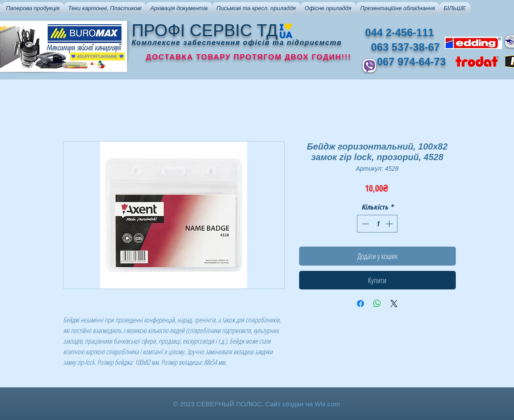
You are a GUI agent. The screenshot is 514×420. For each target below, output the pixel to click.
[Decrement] (364, 224)
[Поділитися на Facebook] (360, 304)
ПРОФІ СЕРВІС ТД (205, 30)
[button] (33, 8)
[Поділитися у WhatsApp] (377, 304)
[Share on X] (394, 304)
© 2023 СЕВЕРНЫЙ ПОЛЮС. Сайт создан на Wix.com (257, 404)
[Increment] (390, 224)
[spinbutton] (377, 224)
